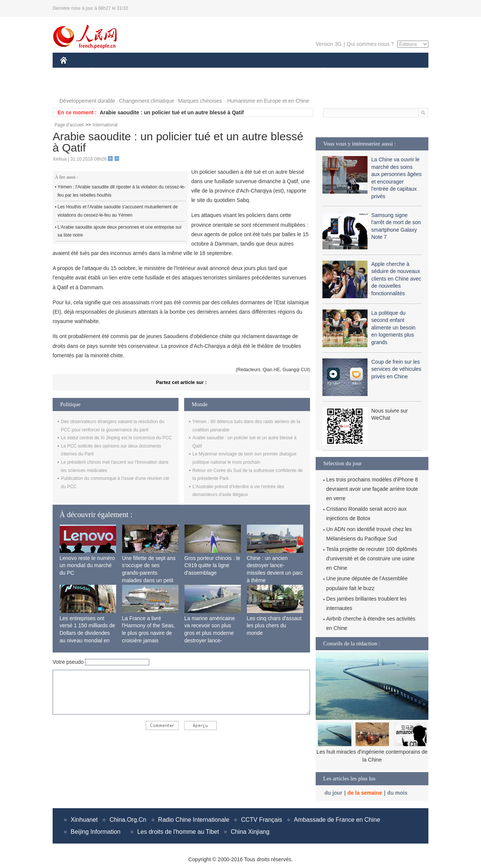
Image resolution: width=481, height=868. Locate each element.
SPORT (350, 71)
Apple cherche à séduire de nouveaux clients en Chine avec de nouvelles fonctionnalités (396, 279)
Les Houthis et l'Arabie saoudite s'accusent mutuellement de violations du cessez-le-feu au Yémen (118, 211)
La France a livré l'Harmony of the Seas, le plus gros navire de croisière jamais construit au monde (149, 633)
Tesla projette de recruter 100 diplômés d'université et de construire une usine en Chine (372, 558)
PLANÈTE (320, 71)
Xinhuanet (84, 820)
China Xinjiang (250, 832)
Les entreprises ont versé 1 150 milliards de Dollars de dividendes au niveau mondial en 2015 (88, 633)
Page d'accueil (69, 125)
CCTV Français (261, 820)
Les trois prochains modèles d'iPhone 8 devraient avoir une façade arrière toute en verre (372, 489)
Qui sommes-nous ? (370, 44)
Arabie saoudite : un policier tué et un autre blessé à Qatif (172, 112)
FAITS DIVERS (279, 71)
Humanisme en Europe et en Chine (268, 101)
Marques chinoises (200, 101)
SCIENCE (205, 71)
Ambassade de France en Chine (337, 820)
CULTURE (238, 71)
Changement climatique (147, 101)
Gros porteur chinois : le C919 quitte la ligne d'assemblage (213, 565)
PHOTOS (76, 86)
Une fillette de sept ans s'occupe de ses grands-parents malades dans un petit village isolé (149, 573)
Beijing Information (96, 832)
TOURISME (382, 71)
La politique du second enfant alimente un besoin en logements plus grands (393, 328)
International (105, 125)
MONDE (140, 71)
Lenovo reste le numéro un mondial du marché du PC (87, 565)
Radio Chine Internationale (194, 820)
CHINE (73, 71)
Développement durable (87, 101)
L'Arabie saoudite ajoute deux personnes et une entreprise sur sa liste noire (120, 231)
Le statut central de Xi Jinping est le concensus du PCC (116, 438)
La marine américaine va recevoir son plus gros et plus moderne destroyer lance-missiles (210, 633)
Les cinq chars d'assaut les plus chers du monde (274, 626)
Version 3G (329, 44)
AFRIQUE (172, 71)
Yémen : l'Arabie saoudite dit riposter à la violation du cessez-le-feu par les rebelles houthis (121, 191)
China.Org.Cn (128, 820)
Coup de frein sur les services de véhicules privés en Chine (396, 369)
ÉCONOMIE (106, 71)
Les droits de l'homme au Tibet (178, 832)
